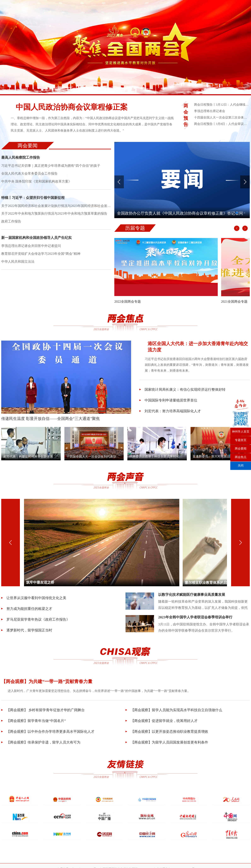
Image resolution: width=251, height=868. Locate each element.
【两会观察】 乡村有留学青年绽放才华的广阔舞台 (46, 712)
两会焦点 (241, 457)
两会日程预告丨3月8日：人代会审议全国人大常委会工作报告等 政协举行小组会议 (221, 124)
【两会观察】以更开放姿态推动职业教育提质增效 (169, 733)
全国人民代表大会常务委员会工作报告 (29, 175)
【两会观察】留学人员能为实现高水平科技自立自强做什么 (177, 712)
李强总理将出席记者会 (211, 111)
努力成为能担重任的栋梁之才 (28, 610)
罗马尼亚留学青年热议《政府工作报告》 (38, 621)
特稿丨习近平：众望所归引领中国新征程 (35, 200)
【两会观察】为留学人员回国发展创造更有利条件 (169, 744)
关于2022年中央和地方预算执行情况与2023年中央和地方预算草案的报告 (54, 217)
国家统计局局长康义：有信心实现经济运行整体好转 (185, 392)
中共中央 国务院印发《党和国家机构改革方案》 (36, 184)
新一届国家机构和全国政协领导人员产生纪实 (39, 242)
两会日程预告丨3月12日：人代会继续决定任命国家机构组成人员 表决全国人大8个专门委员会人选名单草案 (221, 105)
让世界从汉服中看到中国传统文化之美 (36, 599)
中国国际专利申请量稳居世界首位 (170, 403)
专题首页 (241, 440)
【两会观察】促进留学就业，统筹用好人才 (164, 722)
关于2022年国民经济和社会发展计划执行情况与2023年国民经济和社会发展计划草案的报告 (56, 209)
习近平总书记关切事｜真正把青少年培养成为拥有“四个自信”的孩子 (51, 167)
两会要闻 (241, 449)
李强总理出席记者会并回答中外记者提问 (31, 251)
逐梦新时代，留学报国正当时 (28, 632)
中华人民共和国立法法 (18, 267)
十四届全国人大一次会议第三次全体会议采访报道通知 (221, 117)
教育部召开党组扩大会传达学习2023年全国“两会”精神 (41, 259)
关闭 (241, 466)
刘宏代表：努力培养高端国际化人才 (172, 413)
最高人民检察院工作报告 (22, 158)
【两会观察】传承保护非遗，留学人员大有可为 (43, 744)
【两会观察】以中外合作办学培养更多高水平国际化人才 (51, 733)
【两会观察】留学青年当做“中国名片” (36, 722)
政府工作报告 (11, 225)
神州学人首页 (241, 432)
